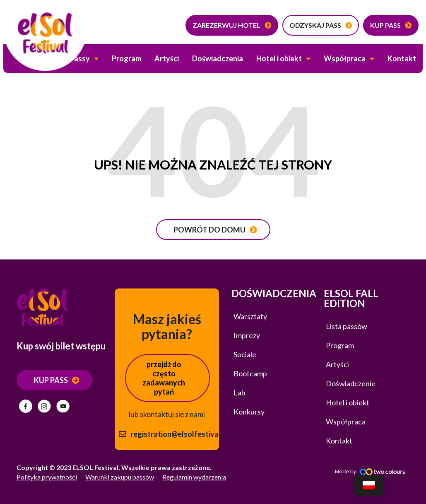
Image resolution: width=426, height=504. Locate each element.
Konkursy (249, 412)
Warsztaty (250, 316)
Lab (239, 393)
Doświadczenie (351, 383)
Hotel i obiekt (283, 58)
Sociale (245, 354)
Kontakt (402, 58)
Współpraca (349, 58)
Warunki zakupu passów (120, 477)
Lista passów (347, 326)
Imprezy (247, 335)
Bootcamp (250, 373)
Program (126, 58)
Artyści (167, 58)
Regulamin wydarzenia (194, 477)
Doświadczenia (218, 58)
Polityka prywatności (47, 477)
